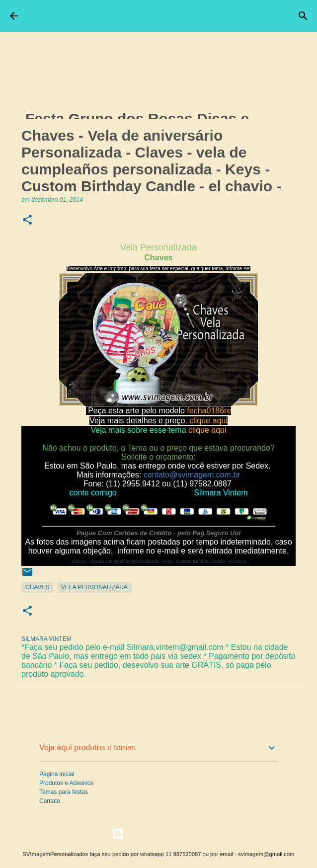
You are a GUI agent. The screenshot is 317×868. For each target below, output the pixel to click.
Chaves (37, 587)
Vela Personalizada (94, 587)
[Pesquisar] (303, 16)
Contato (50, 801)
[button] (27, 220)
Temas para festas (64, 792)
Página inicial (57, 774)
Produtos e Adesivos (66, 783)
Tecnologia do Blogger (159, 833)
